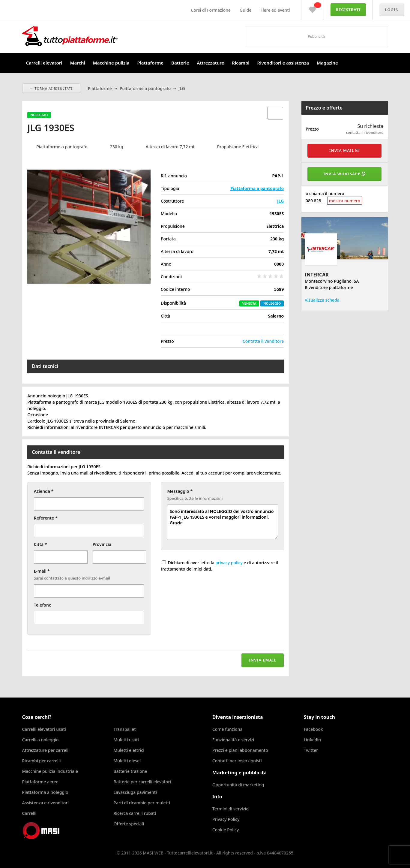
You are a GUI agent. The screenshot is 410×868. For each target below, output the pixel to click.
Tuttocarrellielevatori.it (100, 36)
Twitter (311, 750)
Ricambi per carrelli (42, 761)
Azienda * (44, 491)
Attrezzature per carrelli (46, 750)
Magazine (327, 63)
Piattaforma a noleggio (45, 792)
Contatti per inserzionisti (237, 761)
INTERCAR (317, 275)
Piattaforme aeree (40, 782)
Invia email (263, 660)
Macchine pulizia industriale (50, 771)
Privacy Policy (226, 819)
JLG (280, 201)
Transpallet (124, 729)
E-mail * (42, 571)
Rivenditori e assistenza (283, 63)
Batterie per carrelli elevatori (142, 782)
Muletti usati (126, 740)
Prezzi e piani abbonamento (240, 750)
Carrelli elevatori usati (44, 729)
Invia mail (344, 150)
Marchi (78, 63)
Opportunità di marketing (238, 785)
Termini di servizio (230, 809)
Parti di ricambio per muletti (142, 803)
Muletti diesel (127, 761)
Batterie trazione (130, 771)
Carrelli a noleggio (40, 740)
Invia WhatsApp (345, 174)
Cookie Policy (226, 830)
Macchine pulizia (111, 63)
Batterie (180, 63)
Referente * (46, 518)
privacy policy (229, 563)
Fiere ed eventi (275, 10)
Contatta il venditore (263, 341)
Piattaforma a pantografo (257, 188)
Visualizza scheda (322, 300)
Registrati (348, 10)
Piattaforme (150, 63)
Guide (245, 10)
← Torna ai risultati (51, 88)
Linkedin (312, 740)
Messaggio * (180, 491)
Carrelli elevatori (44, 63)
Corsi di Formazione (211, 10)
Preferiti (313, 8)
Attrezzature (210, 63)
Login (392, 10)
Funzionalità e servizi (233, 740)
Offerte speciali (129, 824)
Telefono (43, 605)
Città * (40, 544)
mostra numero (345, 201)
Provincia (102, 544)
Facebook (313, 729)
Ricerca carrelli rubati (135, 813)
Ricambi (241, 63)
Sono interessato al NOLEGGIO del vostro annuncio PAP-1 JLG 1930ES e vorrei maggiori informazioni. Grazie (222, 522)
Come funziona (227, 729)
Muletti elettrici (129, 750)
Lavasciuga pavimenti (135, 792)
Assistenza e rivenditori (46, 803)
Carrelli (29, 813)
